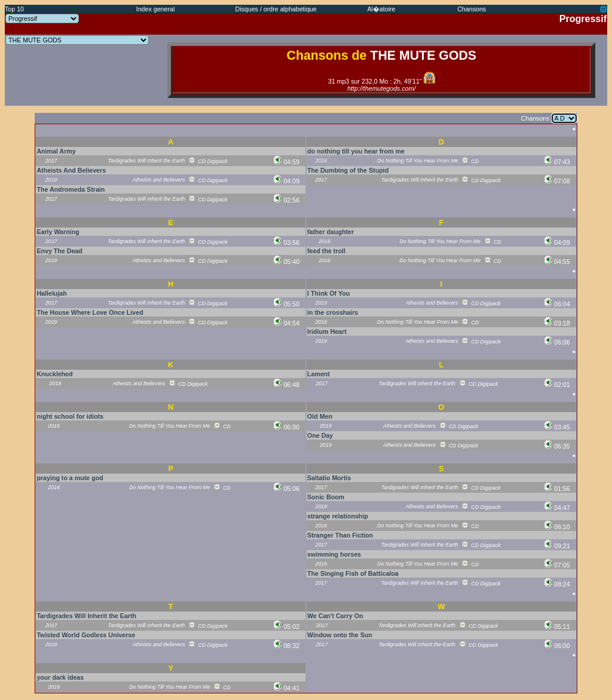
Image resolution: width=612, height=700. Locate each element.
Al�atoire (381, 9)
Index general (156, 9)
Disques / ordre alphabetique (276, 9)
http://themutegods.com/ (381, 88)
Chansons (472, 9)
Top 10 (14, 9)
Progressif (583, 19)
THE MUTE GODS (423, 56)
